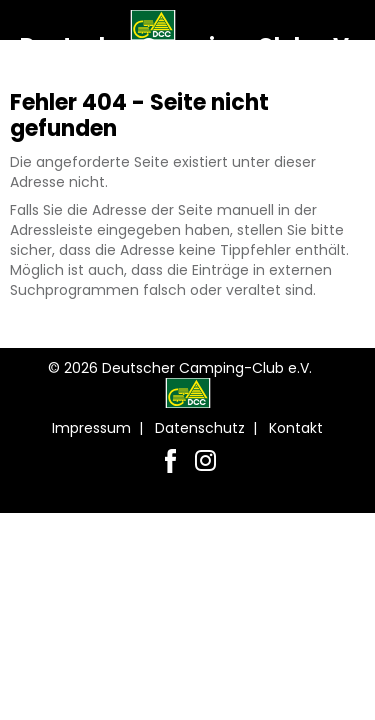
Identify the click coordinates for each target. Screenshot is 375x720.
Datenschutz (200, 428)
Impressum (91, 428)
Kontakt (296, 428)
